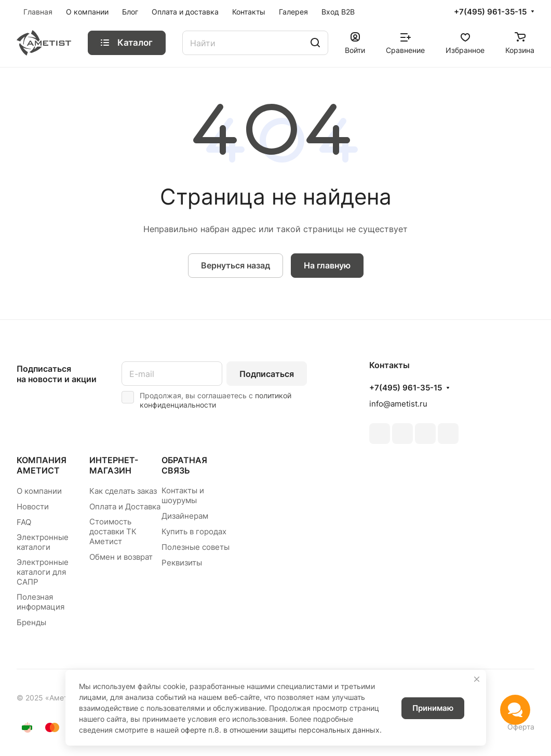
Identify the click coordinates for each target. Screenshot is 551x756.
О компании (39, 491)
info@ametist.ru (398, 404)
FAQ (24, 522)
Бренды (31, 622)
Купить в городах (194, 531)
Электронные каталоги (43, 542)
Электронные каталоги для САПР (43, 572)
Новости (33, 507)
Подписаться (267, 374)
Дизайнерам (185, 516)
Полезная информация (41, 602)
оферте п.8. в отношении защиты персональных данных (280, 730)
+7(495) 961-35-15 (490, 12)
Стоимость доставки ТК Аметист (113, 531)
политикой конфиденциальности (216, 400)
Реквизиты (182, 563)
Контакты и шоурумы (183, 495)
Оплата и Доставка (125, 507)
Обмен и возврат (121, 557)
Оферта (521, 727)
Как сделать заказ (123, 491)
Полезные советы (196, 547)
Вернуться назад (236, 265)
